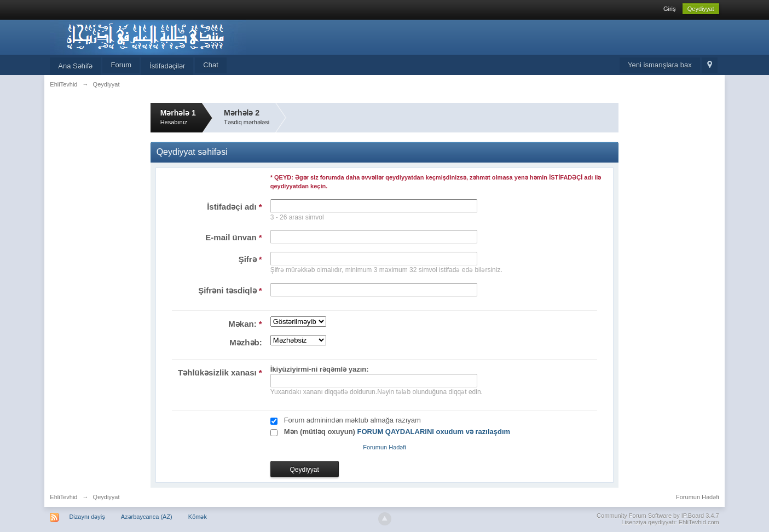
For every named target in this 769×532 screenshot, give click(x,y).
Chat (210, 65)
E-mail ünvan (233, 237)
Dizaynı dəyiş (87, 517)
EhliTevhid (63, 497)
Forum (121, 65)
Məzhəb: (245, 342)
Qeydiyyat (701, 9)
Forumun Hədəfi (384, 447)
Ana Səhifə (75, 66)
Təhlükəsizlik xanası (220, 372)
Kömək (198, 517)
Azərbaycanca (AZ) (147, 517)
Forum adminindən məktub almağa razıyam (352, 420)
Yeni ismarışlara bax (660, 65)
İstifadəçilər (167, 66)
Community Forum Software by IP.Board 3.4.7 (658, 516)
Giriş (670, 9)
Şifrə (250, 259)
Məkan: (245, 324)
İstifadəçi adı (235, 207)
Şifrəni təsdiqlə (230, 290)
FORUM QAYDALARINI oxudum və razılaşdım (434, 432)
